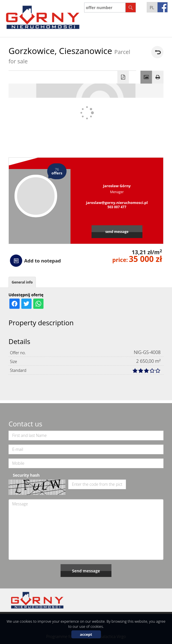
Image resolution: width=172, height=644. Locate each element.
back (157, 52)
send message (117, 232)
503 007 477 (117, 207)
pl (152, 8)
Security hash (26, 475)
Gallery (146, 77)
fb (162, 7)
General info (22, 282)
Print (158, 77)
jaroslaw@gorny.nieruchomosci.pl (117, 203)
